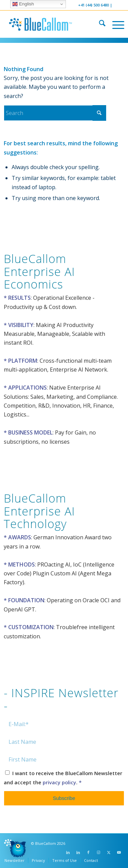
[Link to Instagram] (99, 852)
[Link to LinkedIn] (68, 852)
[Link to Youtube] (119, 852)
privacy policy (59, 782)
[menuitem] (99, 24)
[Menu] (115, 24)
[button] (18, 850)
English (23, 4)
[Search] (99, 24)
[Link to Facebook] (88, 852)
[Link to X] (109, 852)
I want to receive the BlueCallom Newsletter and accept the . (63, 777)
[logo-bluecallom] (52, 24)
